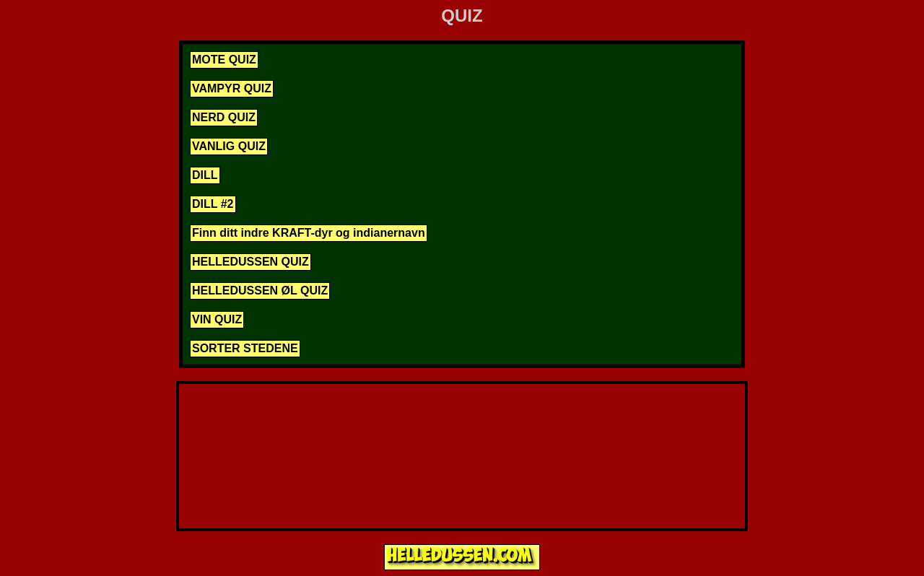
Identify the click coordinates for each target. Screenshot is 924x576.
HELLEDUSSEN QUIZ (250, 262)
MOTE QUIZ (224, 60)
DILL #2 (213, 204)
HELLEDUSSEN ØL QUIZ (260, 291)
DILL (205, 175)
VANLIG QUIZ (229, 146)
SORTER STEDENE (245, 348)
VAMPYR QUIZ (232, 88)
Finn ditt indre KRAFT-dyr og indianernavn (309, 233)
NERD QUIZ (224, 117)
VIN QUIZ (217, 319)
